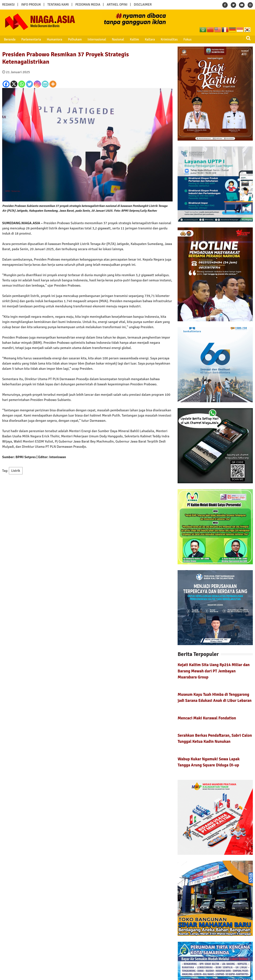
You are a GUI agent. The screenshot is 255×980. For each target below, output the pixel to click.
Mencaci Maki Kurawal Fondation (207, 718)
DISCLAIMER (143, 5)
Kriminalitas (166, 39)
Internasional (95, 39)
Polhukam (74, 39)
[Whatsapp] (22, 84)
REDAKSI (8, 5)
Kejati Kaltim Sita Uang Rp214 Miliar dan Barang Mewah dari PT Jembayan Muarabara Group (214, 671)
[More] (53, 84)
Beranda (9, 39)
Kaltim (132, 39)
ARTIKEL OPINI (117, 5)
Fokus (184, 39)
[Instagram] (37, 84)
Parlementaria (30, 39)
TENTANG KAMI (58, 5)
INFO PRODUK (31, 5)
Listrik (16, 471)
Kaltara (147, 39)
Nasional (116, 39)
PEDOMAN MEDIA (88, 5)
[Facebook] (6, 84)
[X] (14, 84)
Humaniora (53, 39)
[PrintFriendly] (45, 84)
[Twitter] (29, 84)
